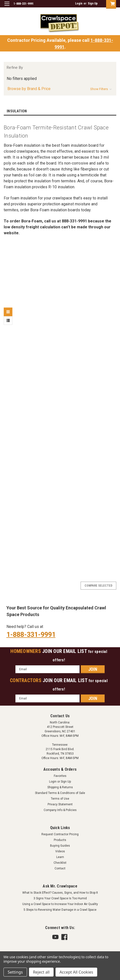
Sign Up (93, 3)
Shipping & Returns (60, 787)
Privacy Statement (60, 804)
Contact (60, 868)
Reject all (41, 972)
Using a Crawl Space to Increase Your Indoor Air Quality (60, 904)
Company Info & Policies (60, 810)
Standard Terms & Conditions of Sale (60, 793)
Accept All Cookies (76, 972)
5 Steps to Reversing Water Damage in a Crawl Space (60, 910)
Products (60, 840)
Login (79, 3)
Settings (15, 972)
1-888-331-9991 (31, 635)
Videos (60, 851)
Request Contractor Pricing (60, 834)
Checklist (60, 863)
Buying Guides (60, 846)
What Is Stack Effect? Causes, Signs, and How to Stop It (60, 893)
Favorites (60, 776)
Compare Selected (98, 586)
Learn (60, 857)
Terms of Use (60, 799)
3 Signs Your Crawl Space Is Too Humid (60, 898)
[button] (60, 89)
